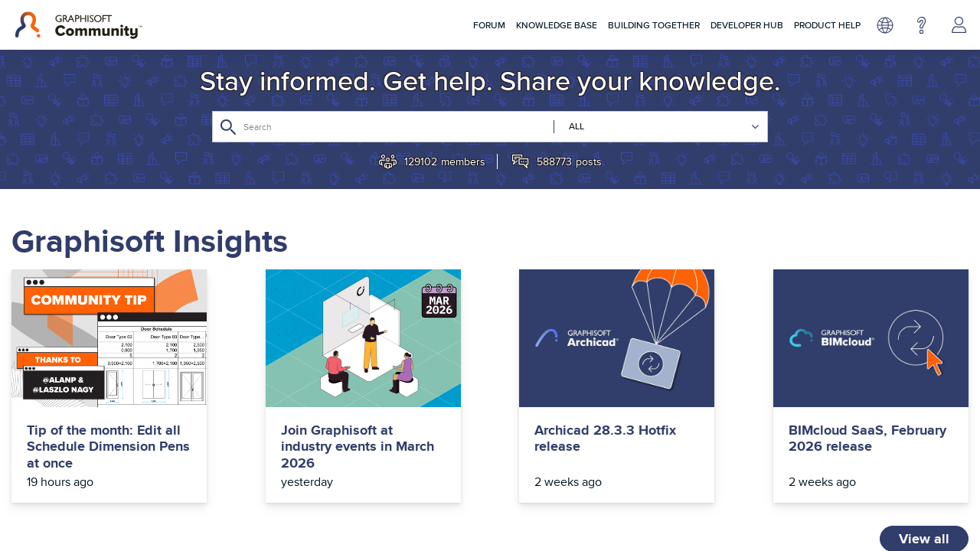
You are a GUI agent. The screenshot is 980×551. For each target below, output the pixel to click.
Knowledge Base (557, 25)
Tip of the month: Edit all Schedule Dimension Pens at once (108, 447)
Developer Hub (747, 25)
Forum (489, 25)
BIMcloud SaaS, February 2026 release (867, 439)
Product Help (827, 25)
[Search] (490, 127)
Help (921, 25)
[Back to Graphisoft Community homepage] (78, 25)
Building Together (654, 25)
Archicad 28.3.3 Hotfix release (605, 439)
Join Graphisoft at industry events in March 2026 (358, 447)
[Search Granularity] (657, 127)
